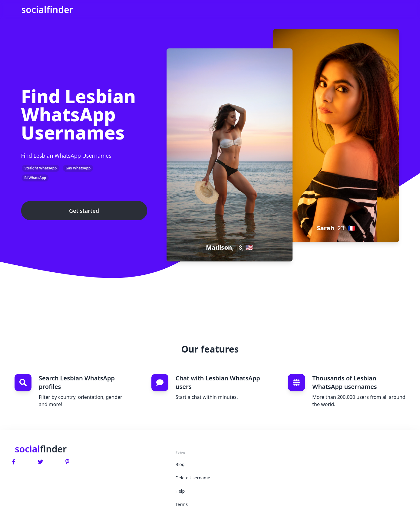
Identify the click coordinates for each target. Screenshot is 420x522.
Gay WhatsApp (78, 168)
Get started (84, 211)
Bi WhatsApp (35, 178)
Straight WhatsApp (41, 168)
